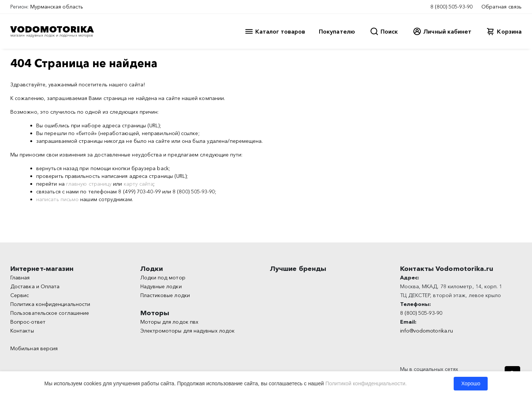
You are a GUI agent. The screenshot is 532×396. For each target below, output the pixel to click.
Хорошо (471, 383)
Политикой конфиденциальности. (366, 383)
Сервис (20, 295)
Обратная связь (502, 7)
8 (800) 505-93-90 (451, 7)
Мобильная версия (34, 348)
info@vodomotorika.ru (427, 331)
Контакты (22, 331)
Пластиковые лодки (165, 295)
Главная (20, 278)
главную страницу (89, 184)
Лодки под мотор (163, 278)
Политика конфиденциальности (50, 304)
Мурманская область (57, 7)
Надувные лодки (161, 286)
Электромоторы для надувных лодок (188, 331)
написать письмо (57, 199)
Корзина (509, 31)
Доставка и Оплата (35, 286)
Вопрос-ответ (28, 322)
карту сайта (139, 184)
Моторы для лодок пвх (170, 322)
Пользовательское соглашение (50, 313)
